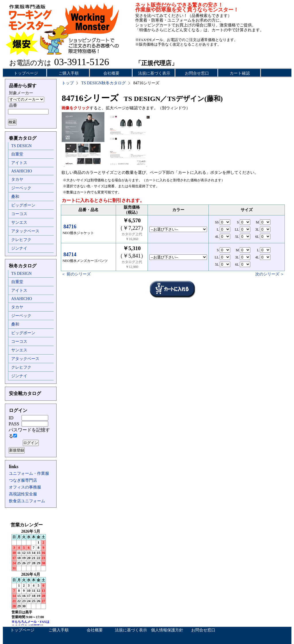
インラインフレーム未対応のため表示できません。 (31, 574)
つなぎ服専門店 (23, 480)
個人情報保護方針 (167, 630)
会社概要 (111, 73)
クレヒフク (21, 240)
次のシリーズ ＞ (270, 274)
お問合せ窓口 (197, 73)
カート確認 (240, 73)
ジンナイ (19, 248)
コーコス (19, 214)
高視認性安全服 (23, 494)
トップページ (26, 73)
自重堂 (17, 154)
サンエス (19, 222)
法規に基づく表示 (154, 73)
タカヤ (17, 179)
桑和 (15, 197)
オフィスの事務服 (25, 487)
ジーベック (21, 188)
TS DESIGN (21, 146)
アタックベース (25, 231)
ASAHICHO (22, 171)
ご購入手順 (69, 73)
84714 (70, 254)
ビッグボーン (23, 205)
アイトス (19, 163)
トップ (68, 83)
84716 (70, 227)
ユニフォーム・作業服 (29, 473)
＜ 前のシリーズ (76, 274)
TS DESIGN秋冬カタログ (104, 83)
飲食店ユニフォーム (27, 501)
